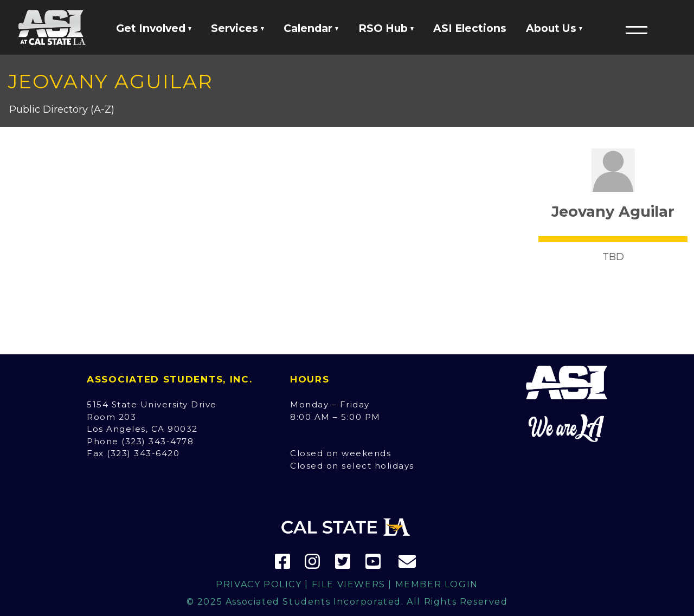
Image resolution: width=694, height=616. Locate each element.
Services (237, 28)
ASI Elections (470, 28)
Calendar (311, 28)
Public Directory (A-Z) (62, 109)
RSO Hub (386, 28)
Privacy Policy (259, 584)
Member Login (437, 584)
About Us (554, 28)
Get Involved (154, 28)
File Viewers (349, 584)
